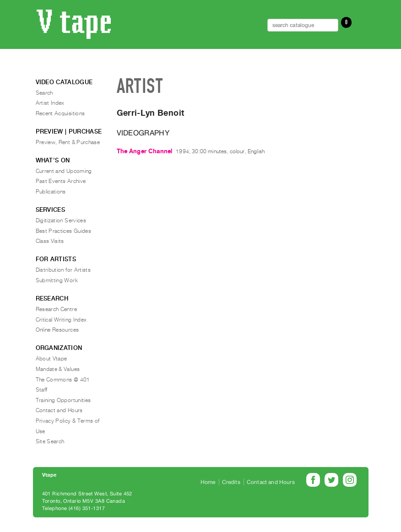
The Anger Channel (145, 151)
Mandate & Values (58, 369)
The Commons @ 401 (63, 380)
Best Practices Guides (64, 231)
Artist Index (50, 103)
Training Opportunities (63, 400)
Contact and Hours (59, 410)
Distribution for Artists (63, 270)
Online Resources (57, 330)
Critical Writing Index (61, 320)
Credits (231, 482)
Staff (42, 390)
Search (44, 93)
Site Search (50, 441)
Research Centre (56, 309)
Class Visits (50, 241)
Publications (51, 192)
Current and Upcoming (64, 171)
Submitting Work (57, 280)
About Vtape (51, 359)
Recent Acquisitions (60, 113)
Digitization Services (61, 220)
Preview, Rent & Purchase (68, 142)
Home (208, 482)
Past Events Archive (61, 181)
